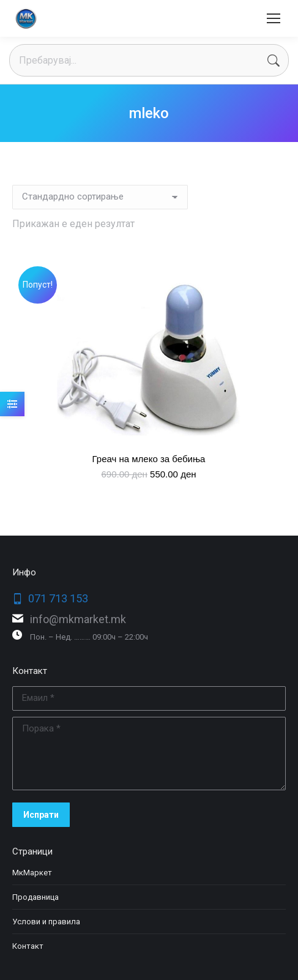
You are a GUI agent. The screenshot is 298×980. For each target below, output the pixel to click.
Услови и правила (46, 922)
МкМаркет (32, 873)
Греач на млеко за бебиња (149, 459)
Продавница (35, 897)
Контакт (28, 946)
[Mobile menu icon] (274, 18)
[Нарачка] (100, 197)
